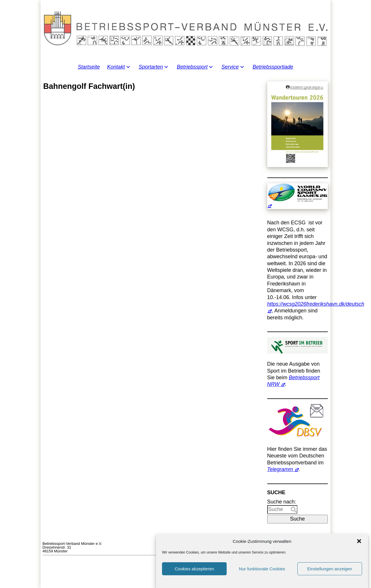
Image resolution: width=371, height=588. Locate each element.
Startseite (89, 67)
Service (230, 67)
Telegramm (280, 469)
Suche (298, 519)
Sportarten (151, 67)
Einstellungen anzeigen (330, 577)
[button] (359, 549)
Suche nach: (282, 502)
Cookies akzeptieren (194, 577)
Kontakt (116, 67)
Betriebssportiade (273, 67)
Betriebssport (192, 67)
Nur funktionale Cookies (262, 577)
